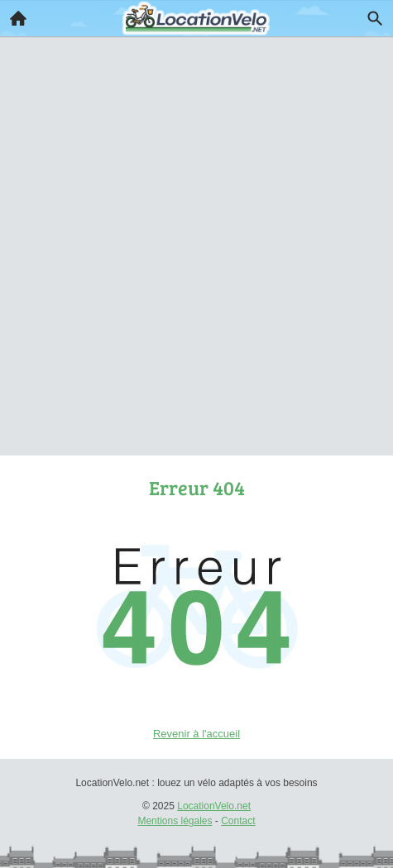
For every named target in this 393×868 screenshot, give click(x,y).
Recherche (371, 15)
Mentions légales (175, 821)
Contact (238, 821)
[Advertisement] (196, 223)
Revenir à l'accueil (196, 734)
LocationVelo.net (214, 806)
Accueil (13, 14)
